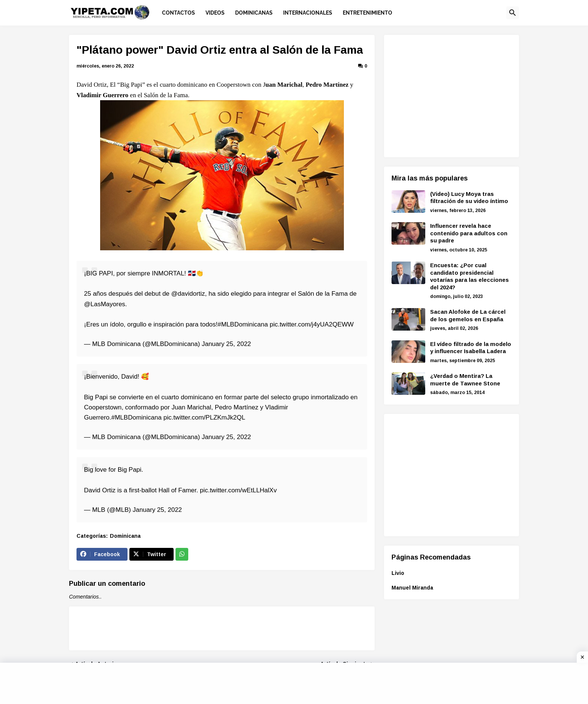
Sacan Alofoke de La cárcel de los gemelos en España (468, 315)
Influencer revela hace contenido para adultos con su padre (469, 233)
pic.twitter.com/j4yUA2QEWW (312, 324)
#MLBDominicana (243, 324)
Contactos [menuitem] (178, 13)
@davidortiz (188, 294)
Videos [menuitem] (215, 13)
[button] (513, 13)
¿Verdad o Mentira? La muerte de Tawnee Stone (465, 380)
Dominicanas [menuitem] (254, 13)
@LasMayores (105, 304)
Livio (398, 573)
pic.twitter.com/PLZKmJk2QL (204, 417)
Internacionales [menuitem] (308, 13)
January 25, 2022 (226, 344)
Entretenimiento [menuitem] (367, 13)
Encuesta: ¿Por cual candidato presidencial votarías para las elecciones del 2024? (469, 276)
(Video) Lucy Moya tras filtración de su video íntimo (469, 198)
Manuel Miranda (412, 588)
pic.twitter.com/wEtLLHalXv (238, 490)
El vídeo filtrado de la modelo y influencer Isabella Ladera (471, 348)
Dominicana (125, 536)
